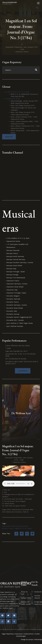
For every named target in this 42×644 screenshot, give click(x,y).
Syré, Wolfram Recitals (15, 326)
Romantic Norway (13, 314)
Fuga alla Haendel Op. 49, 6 (16, 351)
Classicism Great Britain (15, 287)
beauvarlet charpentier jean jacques (15, 526)
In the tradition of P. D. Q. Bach (18, 92)
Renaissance (11, 247)
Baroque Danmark (13, 250)
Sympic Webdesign (35, 639)
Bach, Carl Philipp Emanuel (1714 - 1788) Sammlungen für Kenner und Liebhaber (23, 108)
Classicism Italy (12, 290)
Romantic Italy (12, 311)
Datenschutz (29, 634)
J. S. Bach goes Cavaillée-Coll (17, 244)
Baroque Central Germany (16, 259)
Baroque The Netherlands (16, 278)
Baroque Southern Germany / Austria (20, 262)
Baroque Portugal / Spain (16, 272)
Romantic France (13, 302)
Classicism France (22, 52)
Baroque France (12, 253)
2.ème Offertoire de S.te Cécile (17, 346)
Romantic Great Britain (15, 308)
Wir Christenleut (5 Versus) (16, 359)
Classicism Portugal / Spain (16, 293)
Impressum (19, 634)
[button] (23, 371)
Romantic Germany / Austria (17, 305)
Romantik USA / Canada (15, 320)
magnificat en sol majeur (23, 528)
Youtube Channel (13, 152)
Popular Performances (14, 341)
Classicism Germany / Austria (17, 284)
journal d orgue (8, 528)
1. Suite (8, 348)
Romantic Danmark (13, 299)
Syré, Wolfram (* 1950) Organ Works (20, 323)
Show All (9, 137)
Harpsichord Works (13, 99)
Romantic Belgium (13, 296)
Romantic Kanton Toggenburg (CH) (19, 317)
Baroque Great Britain (14, 266)
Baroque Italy (11, 269)
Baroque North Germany (15, 256)
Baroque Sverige (12, 275)
